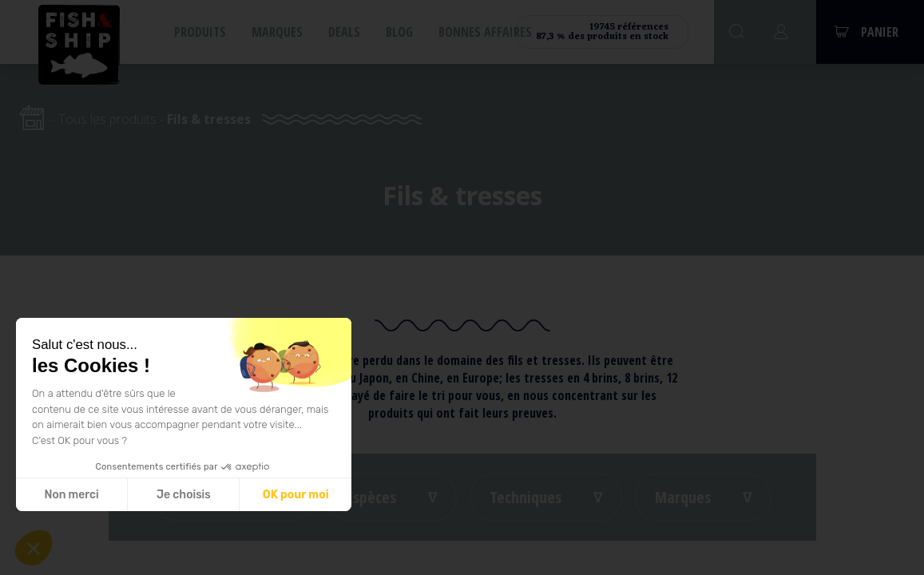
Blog (399, 32)
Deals (344, 32)
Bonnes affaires (485, 32)
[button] (34, 548)
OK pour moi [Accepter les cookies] (296, 495)
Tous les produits (107, 119)
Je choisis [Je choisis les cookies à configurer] (184, 495)
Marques (277, 32)
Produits (200, 32)
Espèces (371, 497)
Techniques (525, 497)
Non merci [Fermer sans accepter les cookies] (71, 495)
